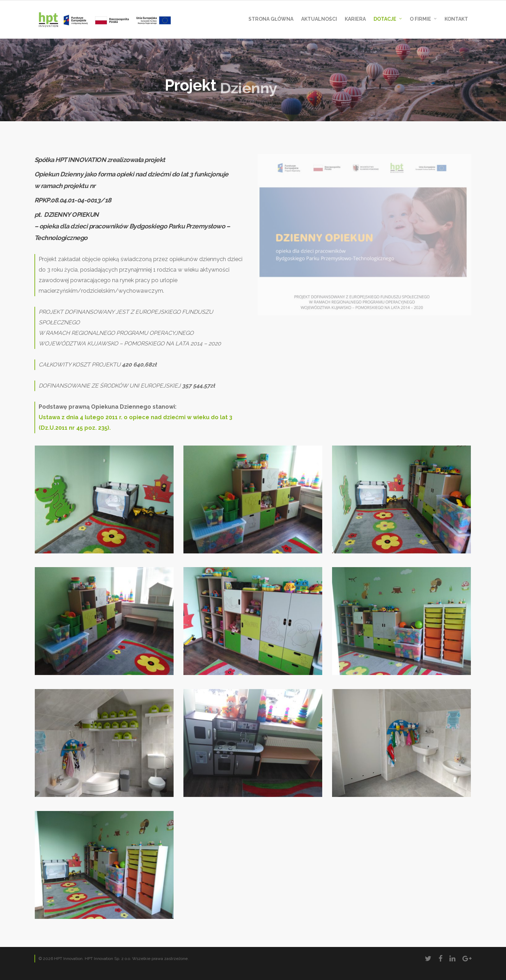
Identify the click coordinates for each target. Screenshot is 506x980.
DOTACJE (388, 19)
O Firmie (424, 19)
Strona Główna (271, 19)
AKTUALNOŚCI (319, 19)
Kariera (355, 19)
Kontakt (456, 19)
